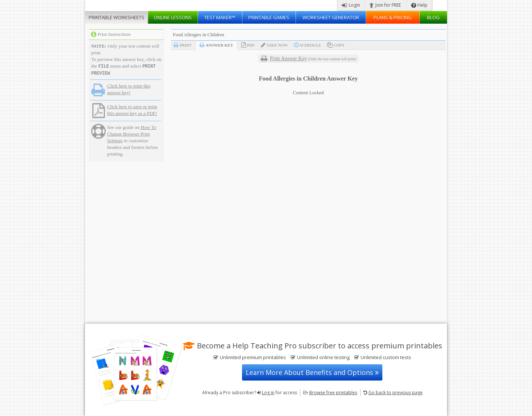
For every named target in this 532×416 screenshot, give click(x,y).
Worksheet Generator (331, 17)
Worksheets (117, 17)
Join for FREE (385, 5)
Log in (268, 393)
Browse (333, 393)
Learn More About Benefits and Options (312, 372)
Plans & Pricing (393, 17)
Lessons (173, 17)
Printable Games (269, 17)
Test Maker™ (220, 17)
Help (419, 5)
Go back (395, 393)
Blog (433, 17)
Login (351, 5)
